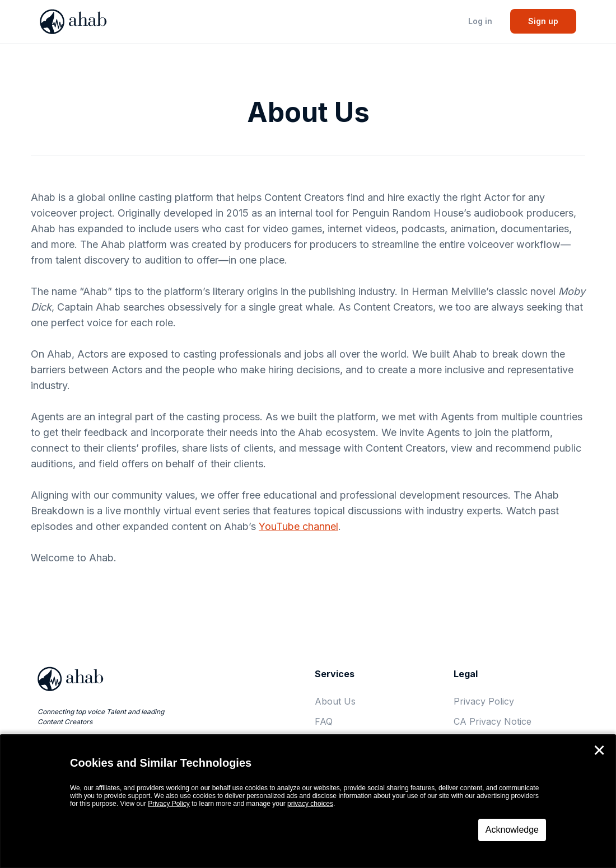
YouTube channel (298, 526)
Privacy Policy (484, 701)
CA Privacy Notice (493, 721)
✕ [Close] (599, 750)
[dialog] (308, 801)
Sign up (543, 21)
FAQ (324, 721)
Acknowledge (512, 830)
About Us (335, 701)
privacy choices (310, 804)
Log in (480, 21)
